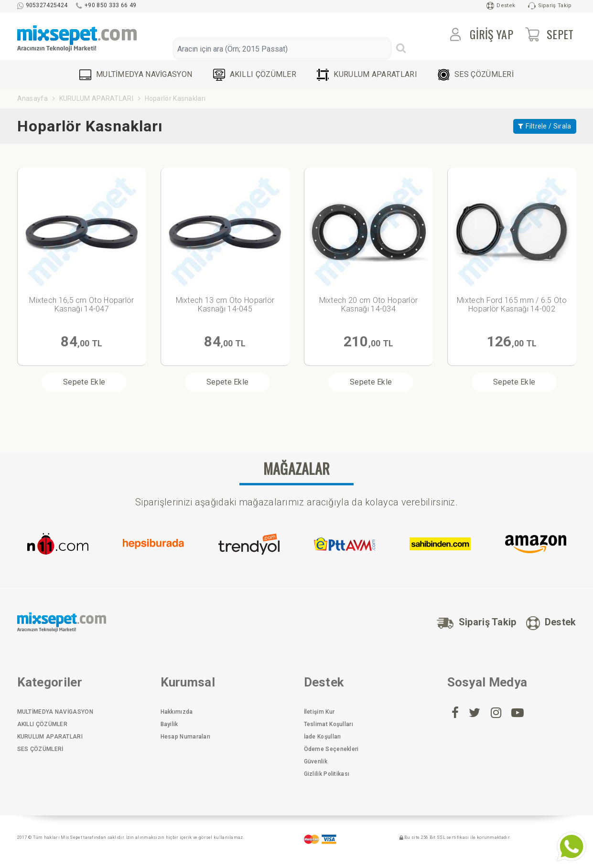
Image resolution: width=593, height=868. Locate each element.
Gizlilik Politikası (327, 774)
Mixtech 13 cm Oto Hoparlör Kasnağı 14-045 (225, 305)
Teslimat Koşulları (329, 724)
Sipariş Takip (550, 6)
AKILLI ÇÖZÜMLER (255, 75)
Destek (501, 6)
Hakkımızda (177, 712)
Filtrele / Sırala (544, 126)
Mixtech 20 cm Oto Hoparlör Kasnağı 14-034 (369, 305)
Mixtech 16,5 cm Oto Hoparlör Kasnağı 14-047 (81, 305)
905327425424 (43, 5)
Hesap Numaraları (186, 737)
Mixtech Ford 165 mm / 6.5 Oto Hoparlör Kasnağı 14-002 (512, 305)
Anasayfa (32, 98)
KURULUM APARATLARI (367, 75)
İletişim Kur (319, 712)
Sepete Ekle (84, 382)
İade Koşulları (323, 737)
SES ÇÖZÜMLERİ (476, 75)
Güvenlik (316, 761)
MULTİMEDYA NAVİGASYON (136, 75)
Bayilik (169, 724)
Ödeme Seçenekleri (331, 749)
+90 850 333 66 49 (106, 5)
